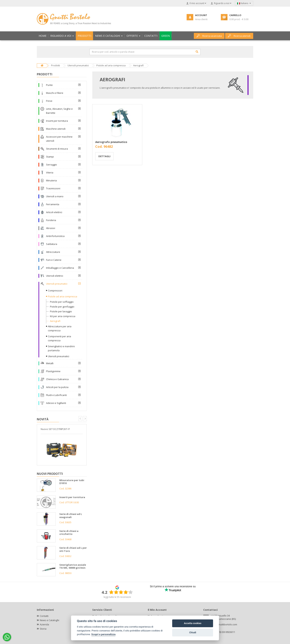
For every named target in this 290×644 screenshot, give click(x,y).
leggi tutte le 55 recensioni (117, 597)
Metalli (50, 363)
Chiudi (193, 632)
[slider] (121, 592)
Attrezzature (53, 252)
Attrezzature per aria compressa (60, 328)
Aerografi (55, 321)
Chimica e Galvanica (57, 379)
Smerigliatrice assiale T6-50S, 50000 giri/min (73, 566)
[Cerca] (197, 52)
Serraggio (52, 165)
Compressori (55, 291)
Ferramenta (53, 204)
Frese (49, 101)
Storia (43, 629)
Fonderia (51, 220)
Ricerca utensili (239, 36)
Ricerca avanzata (209, 36)
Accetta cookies (193, 623)
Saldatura (52, 244)
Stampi (50, 157)
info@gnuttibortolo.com (224, 624)
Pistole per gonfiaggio (62, 307)
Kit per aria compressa (63, 316)
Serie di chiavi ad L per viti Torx (73, 549)
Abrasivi (51, 228)
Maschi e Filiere (55, 93)
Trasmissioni (53, 188)
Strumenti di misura (57, 149)
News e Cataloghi (49, 620)
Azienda (44, 624)
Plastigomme (53, 371)
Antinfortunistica (55, 236)
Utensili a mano (55, 196)
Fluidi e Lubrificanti (56, 395)
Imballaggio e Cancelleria (60, 268)
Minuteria (51, 180)
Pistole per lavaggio (61, 311)
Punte (49, 85)
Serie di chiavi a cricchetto (69, 533)
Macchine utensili (56, 129)
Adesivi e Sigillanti (56, 403)
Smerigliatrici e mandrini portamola (61, 348)
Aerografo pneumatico (111, 142)
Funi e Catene (54, 260)
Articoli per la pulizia (57, 387)
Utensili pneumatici (57, 284)
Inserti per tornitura (57, 121)
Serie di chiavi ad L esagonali (71, 516)
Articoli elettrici (54, 212)
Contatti (44, 616)
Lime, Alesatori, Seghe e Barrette (59, 111)
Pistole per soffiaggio (62, 302)
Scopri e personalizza (103, 634)
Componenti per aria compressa (59, 338)
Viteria (50, 172)
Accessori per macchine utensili (59, 139)
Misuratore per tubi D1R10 (72, 482)
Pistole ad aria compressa (63, 296)
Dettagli (104, 156)
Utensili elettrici (55, 276)
